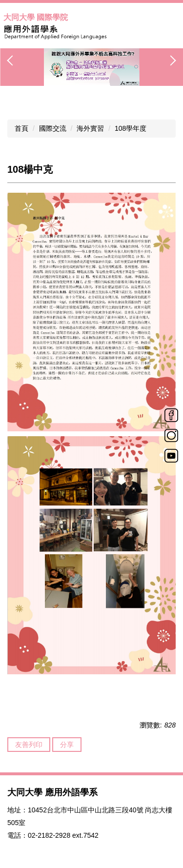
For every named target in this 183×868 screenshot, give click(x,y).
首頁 (21, 128)
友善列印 (29, 745)
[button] (12, 61)
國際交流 (53, 128)
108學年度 (131, 128)
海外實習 (90, 128)
